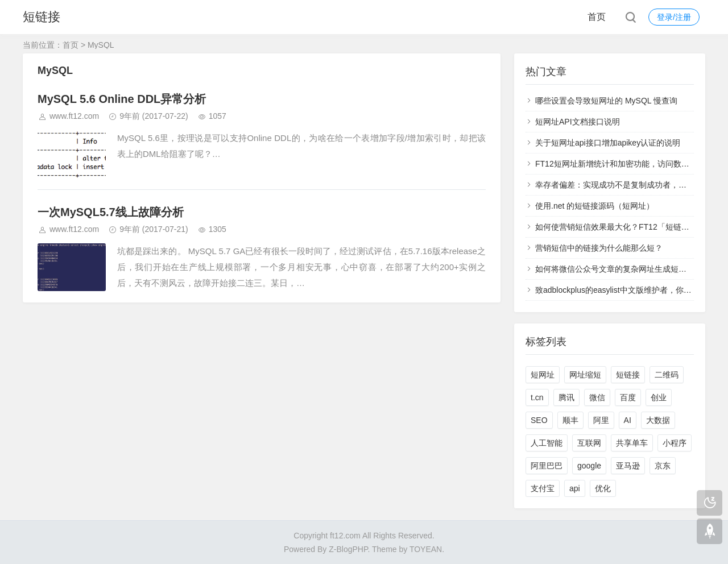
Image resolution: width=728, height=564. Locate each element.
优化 (603, 488)
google (589, 466)
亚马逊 (628, 466)
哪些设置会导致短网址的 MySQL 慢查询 (606, 101)
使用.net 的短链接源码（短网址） (595, 206)
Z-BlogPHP (348, 549)
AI (628, 420)
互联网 (589, 443)
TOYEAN (426, 549)
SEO (539, 420)
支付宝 (543, 488)
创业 (659, 397)
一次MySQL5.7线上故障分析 (111, 212)
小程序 (675, 443)
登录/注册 (674, 17)
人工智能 (547, 443)
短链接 (42, 17)
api (575, 488)
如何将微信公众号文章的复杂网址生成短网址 (615, 269)
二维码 (667, 375)
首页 (597, 17)
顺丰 (570, 420)
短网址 (543, 375)
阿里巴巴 (547, 466)
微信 (597, 397)
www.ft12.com (74, 116)
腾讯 (566, 397)
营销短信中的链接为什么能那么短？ (599, 248)
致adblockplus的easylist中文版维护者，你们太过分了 (629, 290)
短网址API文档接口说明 (578, 122)
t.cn (537, 397)
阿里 (601, 420)
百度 (628, 397)
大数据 (658, 420)
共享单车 (632, 443)
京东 (663, 466)
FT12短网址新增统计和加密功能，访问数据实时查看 (628, 164)
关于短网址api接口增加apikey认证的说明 (608, 143)
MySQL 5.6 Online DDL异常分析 (122, 99)
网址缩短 (585, 375)
